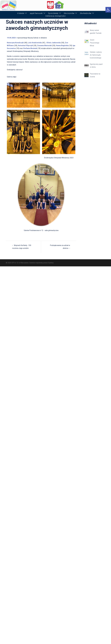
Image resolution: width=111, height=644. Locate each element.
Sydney (51, 263)
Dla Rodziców (86, 13)
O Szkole (21, 13)
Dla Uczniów (69, 13)
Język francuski (36, 13)
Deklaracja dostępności (55, 16)
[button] (108, 10)
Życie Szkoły (53, 13)
